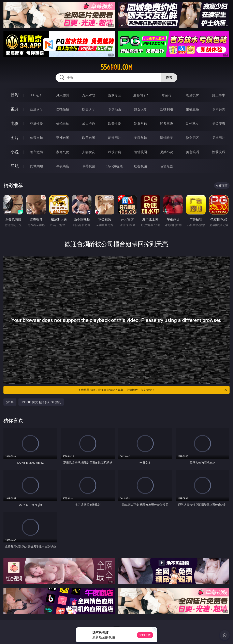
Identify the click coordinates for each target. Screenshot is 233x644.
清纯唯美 (166, 138)
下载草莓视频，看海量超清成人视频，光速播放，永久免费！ (153, 390)
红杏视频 (141, 166)
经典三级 (166, 123)
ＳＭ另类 (219, 109)
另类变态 (219, 123)
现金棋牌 (192, 95)
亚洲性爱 (37, 123)
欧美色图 (89, 138)
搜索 (169, 78)
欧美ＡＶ (89, 109)
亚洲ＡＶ (37, 109)
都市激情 (37, 152)
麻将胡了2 (141, 95)
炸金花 (166, 95)
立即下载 (145, 635)
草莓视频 (89, 166)
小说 (15, 152)
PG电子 (37, 95)
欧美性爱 (115, 123)
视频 (15, 109)
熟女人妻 (141, 109)
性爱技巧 (219, 152)
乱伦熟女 (192, 123)
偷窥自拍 (37, 138)
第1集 (10, 402)
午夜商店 (63, 166)
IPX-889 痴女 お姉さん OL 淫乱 (41, 402)
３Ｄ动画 (115, 109)
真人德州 (63, 95)
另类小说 (166, 152)
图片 (15, 138)
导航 (15, 166)
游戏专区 (115, 95)
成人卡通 (89, 123)
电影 (15, 123)
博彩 (15, 95)
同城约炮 (37, 166)
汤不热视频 (115, 166)
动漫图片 (115, 138)
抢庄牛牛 (219, 95)
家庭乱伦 (63, 152)
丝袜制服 (166, 109)
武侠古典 (115, 152)
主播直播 (192, 109)
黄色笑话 (192, 152)
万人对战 (89, 95)
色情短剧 (166, 166)
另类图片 (219, 138)
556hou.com (116, 67)
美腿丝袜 (141, 138)
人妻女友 (89, 152)
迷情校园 (141, 152)
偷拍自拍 (63, 123)
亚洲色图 (63, 138)
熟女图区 (192, 138)
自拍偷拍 (63, 109)
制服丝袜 (141, 123)
